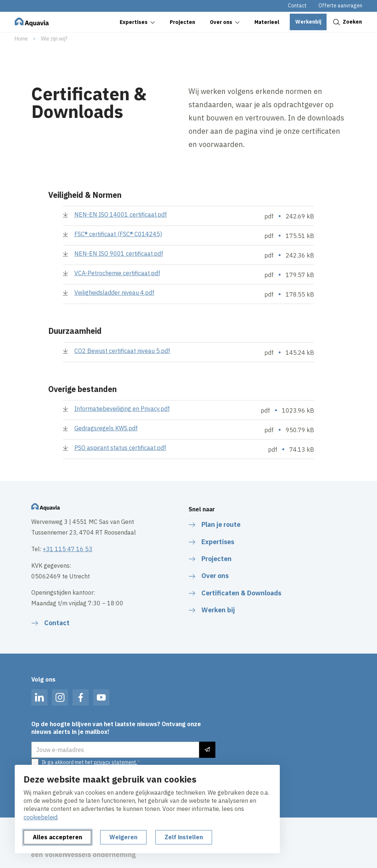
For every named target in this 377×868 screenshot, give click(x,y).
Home (21, 39)
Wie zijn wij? (54, 39)
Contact (297, 6)
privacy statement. (116, 762)
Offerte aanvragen (340, 6)
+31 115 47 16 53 (68, 549)
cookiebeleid (40, 817)
